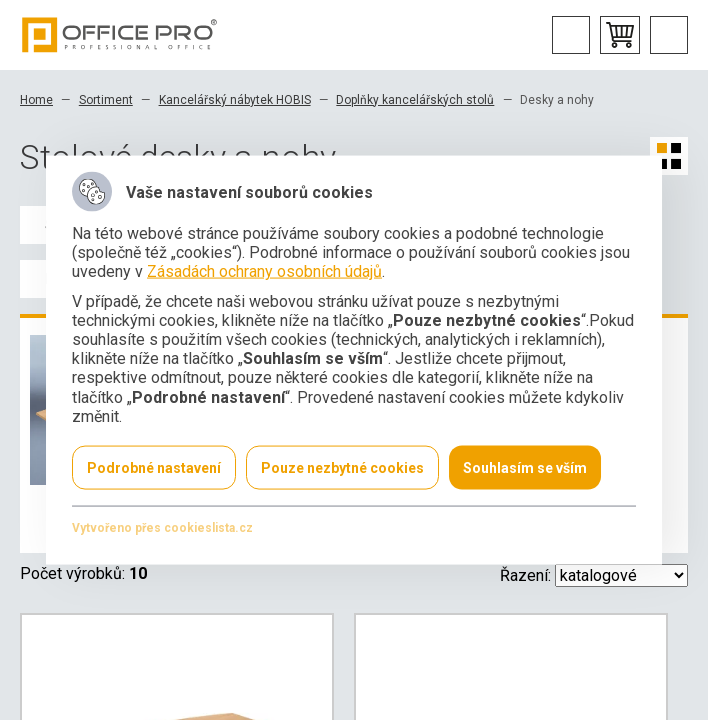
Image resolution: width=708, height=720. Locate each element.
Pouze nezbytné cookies (342, 467)
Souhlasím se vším (525, 467)
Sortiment (106, 100)
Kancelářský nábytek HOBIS (235, 100)
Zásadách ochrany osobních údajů (264, 271)
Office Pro (120, 35)
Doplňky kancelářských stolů (415, 100)
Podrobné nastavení (154, 467)
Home (36, 100)
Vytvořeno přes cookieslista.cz (162, 527)
